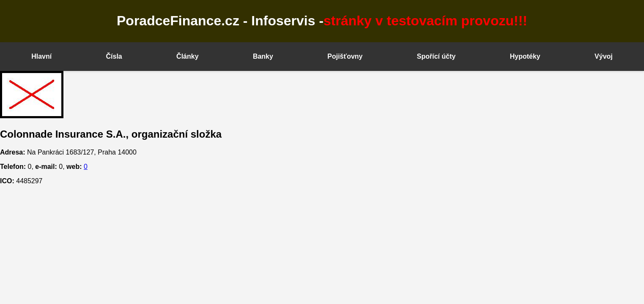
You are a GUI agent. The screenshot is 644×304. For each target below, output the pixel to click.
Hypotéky (525, 56)
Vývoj (604, 56)
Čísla (114, 56)
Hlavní (41, 56)
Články (187, 56)
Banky (263, 56)
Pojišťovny (345, 56)
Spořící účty (436, 56)
